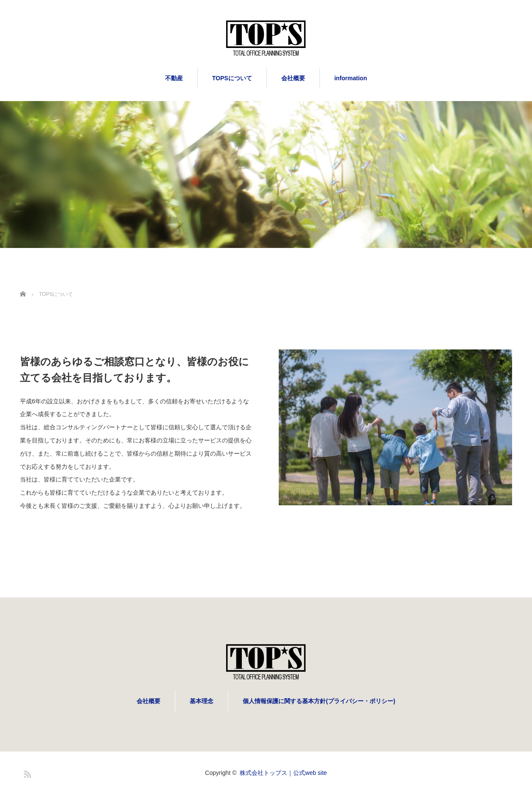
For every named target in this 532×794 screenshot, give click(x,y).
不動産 (174, 78)
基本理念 (202, 701)
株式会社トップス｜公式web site (283, 773)
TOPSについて (232, 78)
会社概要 (293, 78)
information (351, 78)
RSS (26, 773)
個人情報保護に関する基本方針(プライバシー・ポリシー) (319, 701)
